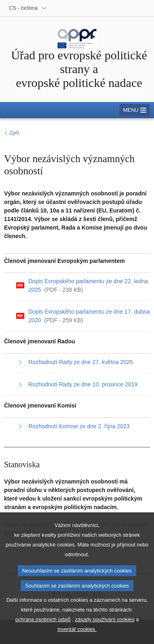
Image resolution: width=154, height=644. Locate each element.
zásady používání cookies (105, 627)
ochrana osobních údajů (43, 627)
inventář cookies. (77, 637)
